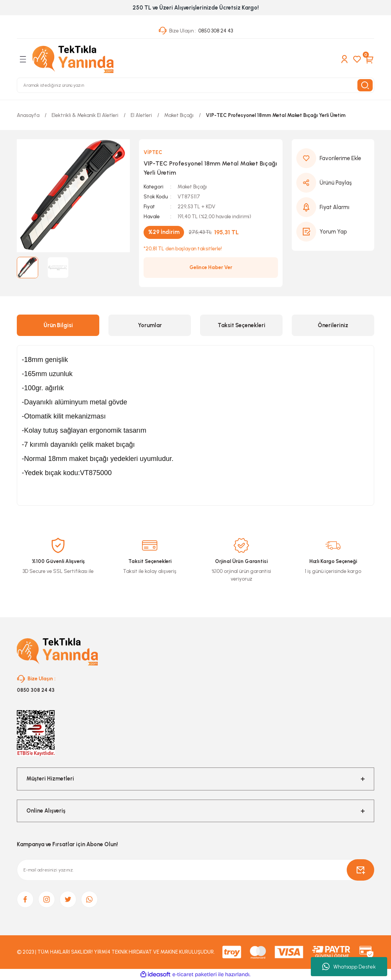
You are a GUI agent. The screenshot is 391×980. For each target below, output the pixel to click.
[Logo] (73, 59)
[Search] (195, 85)
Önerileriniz (333, 325)
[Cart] (370, 59)
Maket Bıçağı (192, 187)
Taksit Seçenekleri (242, 325)
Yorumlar (150, 325)
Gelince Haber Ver (211, 267)
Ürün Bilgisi (58, 325)
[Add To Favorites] (333, 158)
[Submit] (360, 870)
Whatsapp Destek (349, 967)
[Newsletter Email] (195, 870)
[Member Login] (344, 59)
